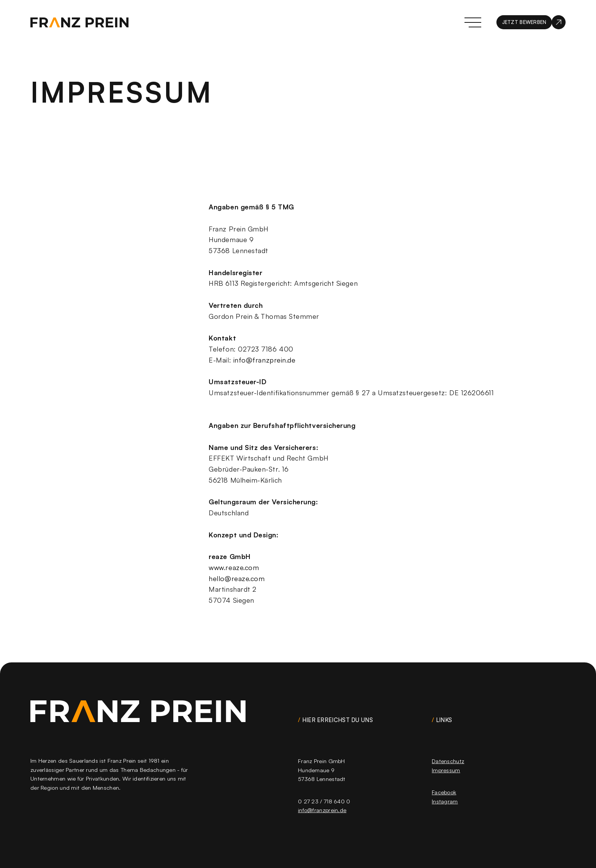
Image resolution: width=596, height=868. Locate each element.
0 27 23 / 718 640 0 (324, 801)
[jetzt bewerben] (531, 22)
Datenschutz (448, 761)
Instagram (445, 801)
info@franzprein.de (265, 360)
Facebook (444, 793)
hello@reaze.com (237, 578)
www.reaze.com (234, 567)
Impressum (446, 770)
